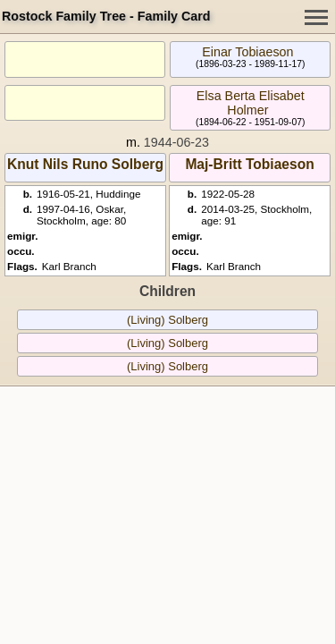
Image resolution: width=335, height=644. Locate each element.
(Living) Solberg (167, 320)
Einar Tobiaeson (247, 52)
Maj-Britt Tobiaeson (249, 164)
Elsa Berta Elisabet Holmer (251, 103)
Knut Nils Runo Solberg (85, 164)
